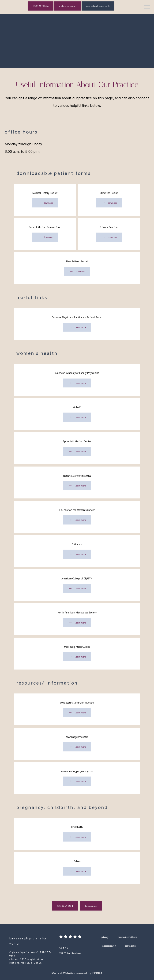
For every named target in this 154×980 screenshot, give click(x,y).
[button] (147, 8)
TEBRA (97, 973)
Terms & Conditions (127, 937)
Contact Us (130, 946)
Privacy (105, 937)
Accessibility (109, 946)
